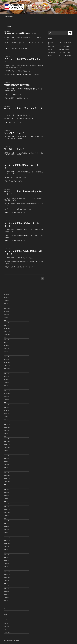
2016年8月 (7, 518)
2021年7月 (7, 377)
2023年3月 (7, 320)
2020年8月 (7, 399)
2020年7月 (7, 402)
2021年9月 (7, 371)
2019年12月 (7, 422)
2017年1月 (7, 507)
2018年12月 (7, 442)
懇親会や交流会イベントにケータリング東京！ (59, 47)
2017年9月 (7, 484)
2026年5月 (7, 295)
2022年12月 (7, 329)
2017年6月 (7, 493)
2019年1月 (7, 439)
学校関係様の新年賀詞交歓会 (17, 85)
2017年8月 (7, 487)
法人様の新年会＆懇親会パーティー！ (21, 33)
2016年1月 (7, 535)
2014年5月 (7, 592)
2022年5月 (7, 348)
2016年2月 (7, 532)
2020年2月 (7, 416)
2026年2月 (7, 303)
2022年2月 (7, 357)
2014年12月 (7, 572)
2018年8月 (7, 453)
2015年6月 (7, 555)
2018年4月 (7, 464)
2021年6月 (7, 380)
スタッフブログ (36, 6)
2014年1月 (7, 603)
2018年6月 (7, 459)
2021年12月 (7, 363)
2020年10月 (7, 394)
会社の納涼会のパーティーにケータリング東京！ (60, 52)
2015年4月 (7, 561)
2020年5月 (7, 408)
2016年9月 (7, 515)
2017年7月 (7, 490)
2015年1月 (7, 569)
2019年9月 (7, 430)
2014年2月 (7, 600)
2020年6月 (7, 405)
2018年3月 (7, 467)
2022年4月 (7, 351)
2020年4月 (7, 411)
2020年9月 (7, 396)
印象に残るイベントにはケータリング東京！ (59, 50)
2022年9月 (7, 337)
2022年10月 (7, 334)
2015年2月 (7, 566)
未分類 (6, 615)
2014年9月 (7, 580)
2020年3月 (7, 413)
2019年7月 (7, 436)
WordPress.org (8, 632)
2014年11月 (7, 575)
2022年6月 (7, 346)
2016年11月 (7, 510)
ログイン (6, 624)
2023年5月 (7, 317)
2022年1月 (7, 360)
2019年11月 (7, 425)
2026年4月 (7, 298)
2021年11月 (7, 365)
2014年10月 (7, 578)
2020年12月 (7, 388)
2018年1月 (7, 473)
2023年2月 (7, 323)
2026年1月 (7, 306)
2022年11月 (7, 331)
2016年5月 (7, 527)
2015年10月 (7, 544)
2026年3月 (7, 300)
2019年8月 (7, 433)
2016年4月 (7, 529)
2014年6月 (7, 589)
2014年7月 (7, 586)
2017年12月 (7, 476)
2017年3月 (7, 501)
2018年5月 (7, 462)
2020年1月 (7, 419)
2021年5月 (7, 382)
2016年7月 (7, 521)
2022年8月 (7, 340)
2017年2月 (7, 504)
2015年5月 (7, 558)
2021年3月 (7, 385)
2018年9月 (7, 450)
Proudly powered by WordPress (11, 640)
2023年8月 (7, 314)
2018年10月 (7, 447)
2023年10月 (7, 309)
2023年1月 (7, 326)
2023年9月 (7, 312)
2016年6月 (7, 524)
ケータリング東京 (9, 17)
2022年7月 (7, 343)
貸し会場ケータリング (14, 133)
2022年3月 (7, 354)
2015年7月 (7, 552)
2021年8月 (7, 374)
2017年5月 (7, 496)
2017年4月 (7, 498)
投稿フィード (7, 626)
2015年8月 (7, 549)
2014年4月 (7, 595)
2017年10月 (7, 481)
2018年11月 (7, 445)
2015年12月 (7, 538)
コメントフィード (8, 629)
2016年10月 (7, 512)
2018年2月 (7, 470)
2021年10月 (7, 368)
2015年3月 (7, 563)
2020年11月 (7, 391)
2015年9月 (7, 546)
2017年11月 (7, 479)
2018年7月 (7, 456)
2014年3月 (7, 597)
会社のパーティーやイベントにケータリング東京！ (60, 55)
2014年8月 (7, 583)
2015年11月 (7, 541)
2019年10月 (7, 428)
